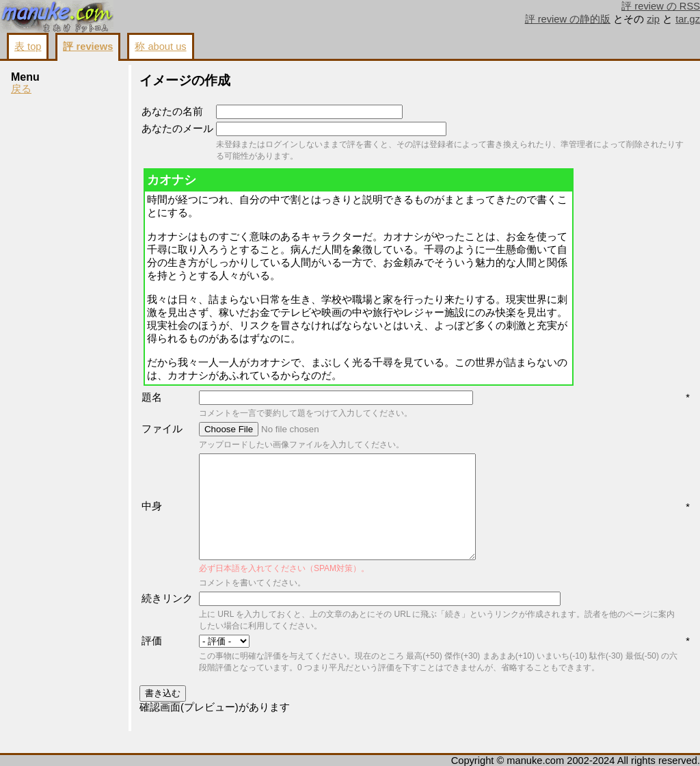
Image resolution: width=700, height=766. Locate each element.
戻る (21, 89)
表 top (28, 47)
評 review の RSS (661, 6)
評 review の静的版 (568, 19)
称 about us (160, 47)
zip (653, 19)
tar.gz (688, 19)
